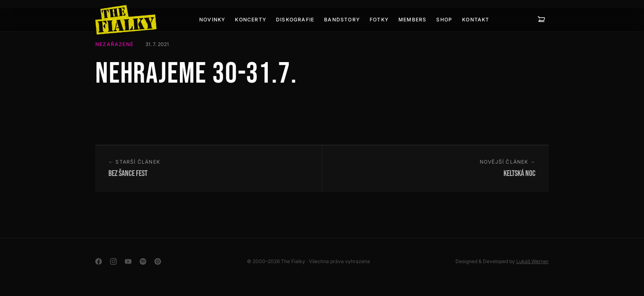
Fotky (379, 20)
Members (412, 20)
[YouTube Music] (158, 261)
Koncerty (251, 20)
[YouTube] (128, 261)
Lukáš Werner (532, 261)
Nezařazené (114, 44)
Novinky (212, 20)
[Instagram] (113, 261)
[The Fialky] (126, 20)
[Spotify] (143, 261)
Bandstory (342, 20)
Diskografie (295, 20)
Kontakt (476, 20)
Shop (444, 20)
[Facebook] (99, 261)
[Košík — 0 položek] (541, 20)
